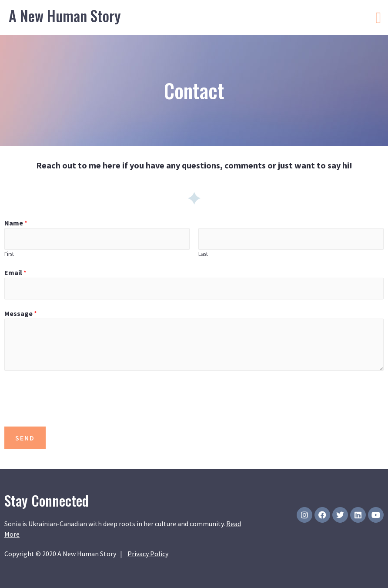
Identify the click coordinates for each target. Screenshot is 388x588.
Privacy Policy (148, 554)
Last (203, 254)
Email (15, 272)
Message (21, 313)
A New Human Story (65, 15)
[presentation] (70, 396)
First (9, 254)
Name (16, 223)
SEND (25, 438)
